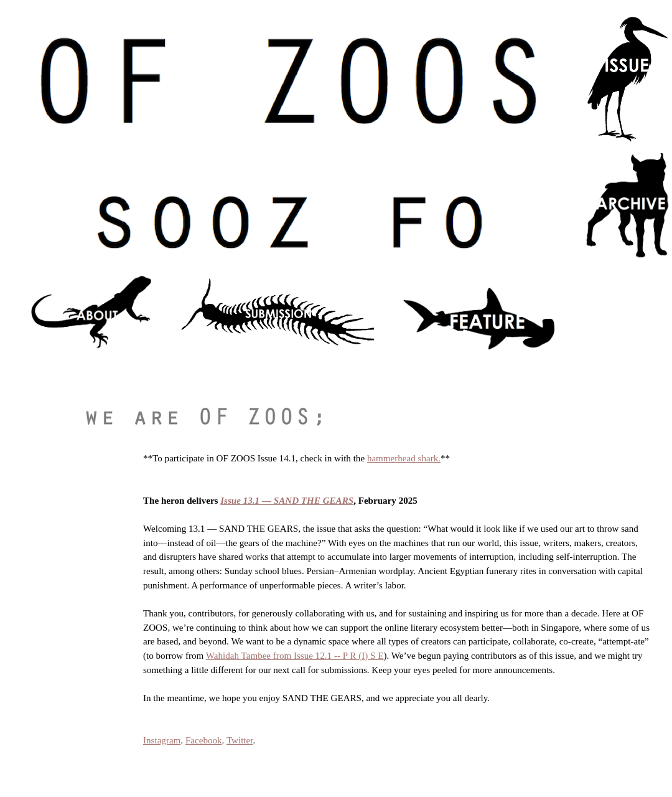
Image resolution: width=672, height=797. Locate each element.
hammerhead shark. (404, 458)
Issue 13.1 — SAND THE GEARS (287, 501)
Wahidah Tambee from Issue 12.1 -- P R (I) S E (295, 656)
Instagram (162, 740)
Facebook (204, 740)
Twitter (240, 740)
